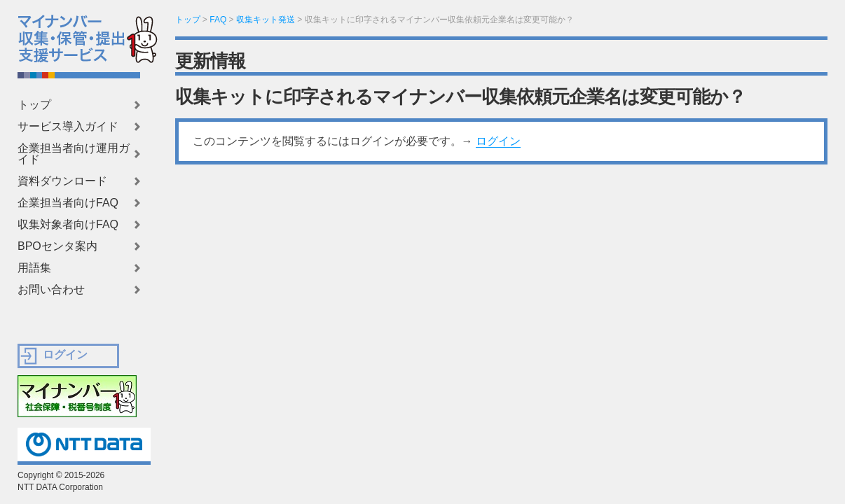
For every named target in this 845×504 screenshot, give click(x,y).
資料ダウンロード (62, 181)
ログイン (498, 141)
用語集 (34, 268)
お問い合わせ (51, 290)
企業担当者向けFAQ (68, 203)
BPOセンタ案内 (57, 246)
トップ (34, 105)
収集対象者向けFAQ (68, 225)
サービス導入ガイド (68, 127)
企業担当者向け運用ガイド (74, 154)
